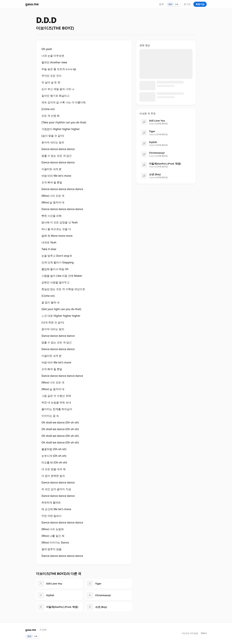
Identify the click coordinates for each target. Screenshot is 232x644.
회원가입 (200, 4)
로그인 (187, 4)
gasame (32, 4)
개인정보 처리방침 (190, 633)
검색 (161, 4)
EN (177, 4)
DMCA (204, 633)
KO (170, 4)
